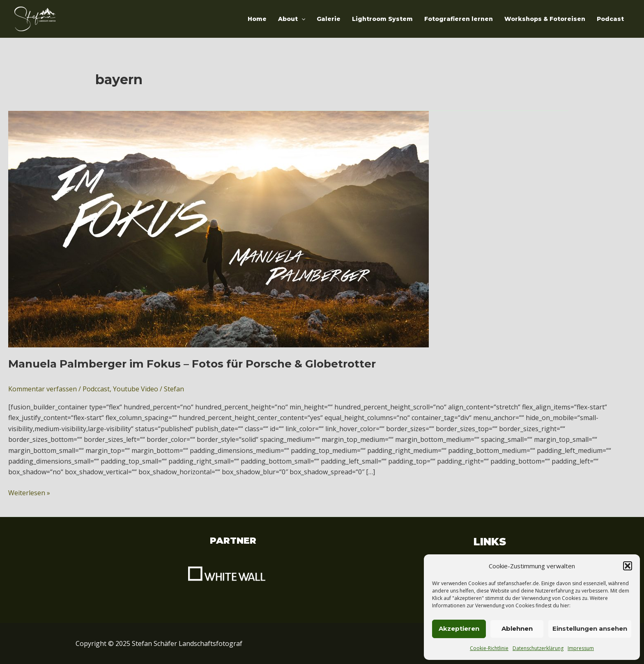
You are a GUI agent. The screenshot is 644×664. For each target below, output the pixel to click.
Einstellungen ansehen (590, 628)
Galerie (329, 19)
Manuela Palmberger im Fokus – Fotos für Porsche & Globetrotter (192, 364)
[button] (628, 566)
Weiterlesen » (29, 492)
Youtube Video (136, 389)
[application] (301, 19)
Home (257, 19)
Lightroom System (382, 19)
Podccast (96, 389)
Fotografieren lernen (459, 19)
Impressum (581, 648)
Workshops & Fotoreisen (545, 19)
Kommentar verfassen (43, 389)
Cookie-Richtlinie (489, 648)
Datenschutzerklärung (538, 648)
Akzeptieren (459, 628)
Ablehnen (517, 628)
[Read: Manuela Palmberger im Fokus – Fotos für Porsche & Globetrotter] (218, 228)
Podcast (610, 19)
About (292, 19)
